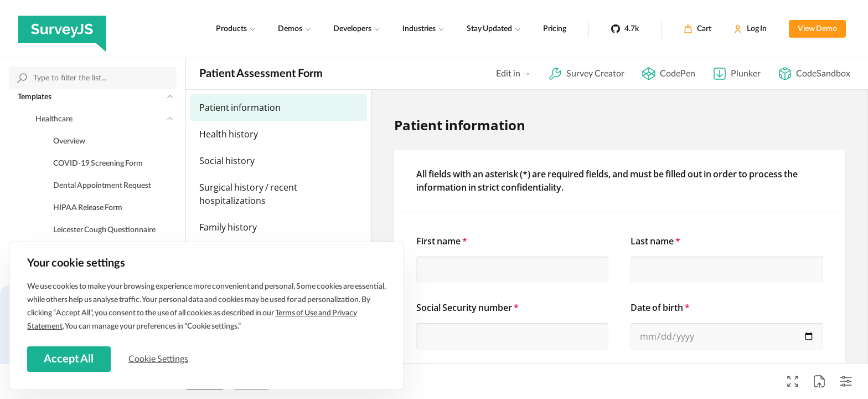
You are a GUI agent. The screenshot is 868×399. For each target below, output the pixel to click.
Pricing (555, 29)
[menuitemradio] (279, 108)
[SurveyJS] (62, 29)
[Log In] (750, 29)
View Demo (817, 29)
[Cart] (697, 29)
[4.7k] (625, 29)
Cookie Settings (160, 359)
